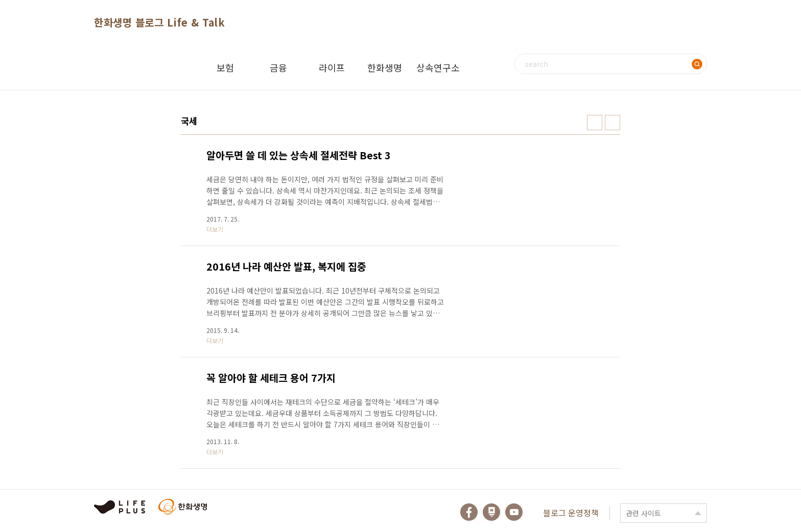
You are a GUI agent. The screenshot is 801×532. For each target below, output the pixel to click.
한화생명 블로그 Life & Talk (159, 22)
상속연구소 (438, 67)
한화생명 (385, 67)
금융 (278, 67)
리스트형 (612, 123)
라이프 (332, 67)
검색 (697, 64)
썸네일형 (595, 123)
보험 (225, 67)
